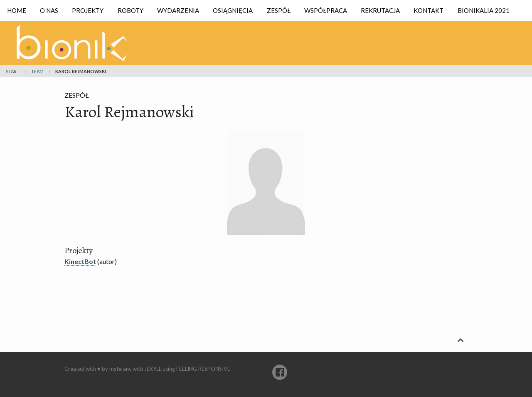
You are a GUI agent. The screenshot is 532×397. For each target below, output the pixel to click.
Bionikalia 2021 (484, 10)
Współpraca (326, 10)
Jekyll (153, 369)
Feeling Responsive (203, 369)
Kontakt (429, 10)
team (37, 71)
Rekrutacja (380, 10)
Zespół (279, 10)
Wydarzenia (178, 10)
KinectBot (80, 261)
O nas (49, 10)
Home (17, 10)
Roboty (131, 10)
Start (13, 71)
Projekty (88, 10)
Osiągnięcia (233, 10)
